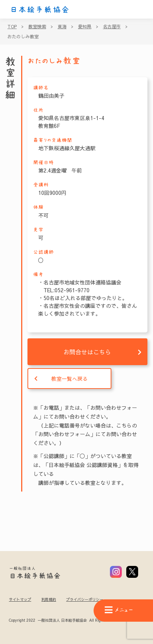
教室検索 (37, 26)
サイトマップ (20, 599)
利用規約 (49, 599)
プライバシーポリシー (85, 599)
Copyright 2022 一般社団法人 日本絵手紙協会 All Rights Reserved (66, 621)
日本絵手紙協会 (40, 10)
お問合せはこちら (87, 352)
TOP (12, 26)
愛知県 (85, 26)
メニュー (119, 610)
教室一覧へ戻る (69, 379)
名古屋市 (112, 26)
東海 (62, 26)
